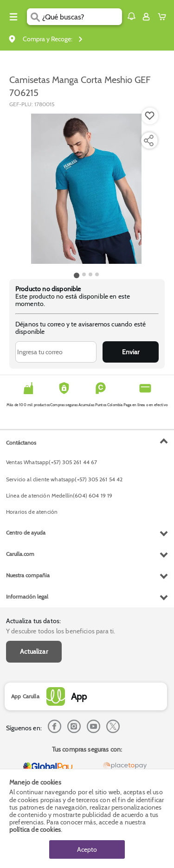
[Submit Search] (35, 17)
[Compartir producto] (148, 140)
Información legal (27, 597)
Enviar (131, 352)
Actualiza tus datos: (33, 621)
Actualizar (34, 651)
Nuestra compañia (28, 575)
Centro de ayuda (26, 533)
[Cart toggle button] (164, 17)
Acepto (87, 849)
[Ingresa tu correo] (56, 352)
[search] (82, 17)
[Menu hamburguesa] (13, 17)
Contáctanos (21, 443)
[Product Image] (86, 189)
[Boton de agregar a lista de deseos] (150, 116)
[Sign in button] (146, 17)
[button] (131, 16)
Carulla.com (20, 554)
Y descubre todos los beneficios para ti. (61, 631)
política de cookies (35, 830)
